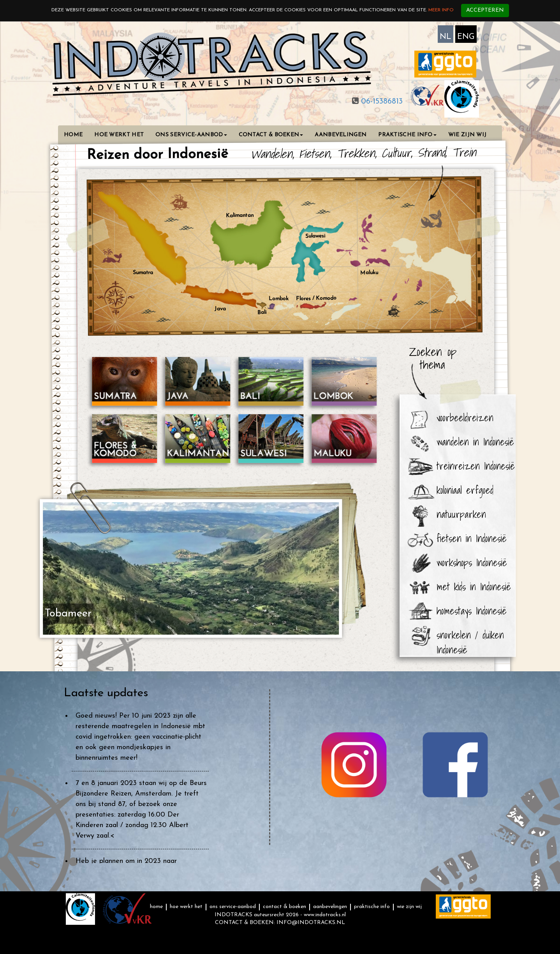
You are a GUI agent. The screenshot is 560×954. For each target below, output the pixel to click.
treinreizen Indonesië (476, 466)
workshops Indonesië (472, 562)
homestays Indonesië (472, 611)
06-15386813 (381, 102)
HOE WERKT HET (119, 135)
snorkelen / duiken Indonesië (470, 637)
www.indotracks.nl (325, 915)
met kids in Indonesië (474, 586)
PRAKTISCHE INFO (407, 135)
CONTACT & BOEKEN (271, 135)
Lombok (279, 299)
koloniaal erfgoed (465, 490)
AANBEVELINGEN (341, 135)
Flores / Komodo (316, 298)
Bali (262, 312)
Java (220, 307)
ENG (466, 37)
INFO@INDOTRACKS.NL (311, 923)
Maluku (369, 273)
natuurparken (461, 514)
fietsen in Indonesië (472, 538)
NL (446, 37)
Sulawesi (315, 236)
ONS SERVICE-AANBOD (191, 135)
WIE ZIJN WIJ (468, 135)
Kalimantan (240, 215)
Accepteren (485, 10)
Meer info (441, 10)
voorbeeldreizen (465, 417)
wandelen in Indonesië (475, 442)
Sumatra (143, 273)
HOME (73, 135)
